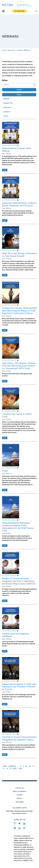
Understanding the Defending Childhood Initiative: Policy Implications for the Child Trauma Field (18, 527)
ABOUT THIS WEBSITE (20, 792)
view (5, 170)
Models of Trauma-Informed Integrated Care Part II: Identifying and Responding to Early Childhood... (19, 581)
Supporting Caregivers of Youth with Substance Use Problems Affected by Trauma (19, 687)
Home (4, 50)
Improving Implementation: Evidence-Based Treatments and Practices (19, 204)
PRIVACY (20, 798)
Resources (11, 50)
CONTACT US (19, 788)
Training (19, 50)
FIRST (5, 766)
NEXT (15, 769)
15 (11, 769)
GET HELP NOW (19, 11)
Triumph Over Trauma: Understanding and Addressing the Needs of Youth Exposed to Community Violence (19, 311)
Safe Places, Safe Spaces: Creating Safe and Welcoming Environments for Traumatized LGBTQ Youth (19, 366)
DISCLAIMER (19, 802)
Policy (5, 471)
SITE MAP (20, 795)
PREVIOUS (12, 766)
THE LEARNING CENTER (20, 808)
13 (4, 769)
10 (26, 766)
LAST (21, 769)
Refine (5, 80)
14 (7, 769)
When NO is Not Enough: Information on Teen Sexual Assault (19, 255)
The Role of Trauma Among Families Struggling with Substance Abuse (19, 738)
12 (33, 766)
